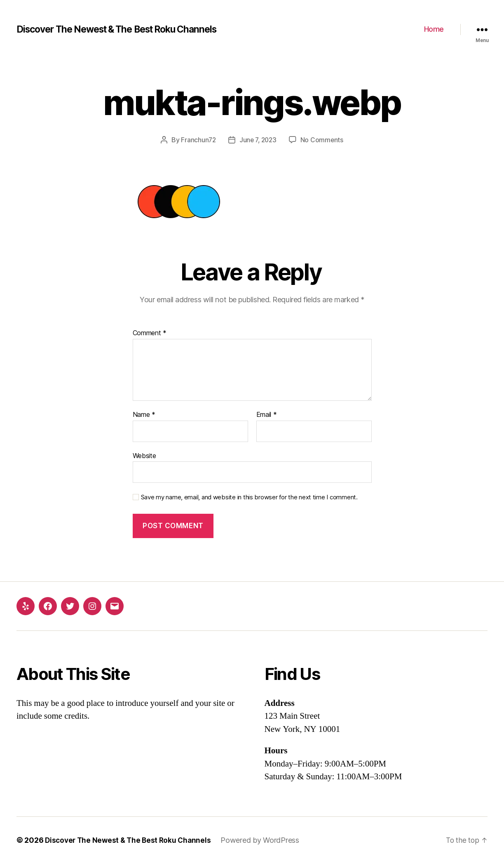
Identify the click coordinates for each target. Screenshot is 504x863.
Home (434, 29)
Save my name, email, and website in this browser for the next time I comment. (249, 497)
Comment (150, 333)
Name (144, 415)
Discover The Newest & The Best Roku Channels (125, 29)
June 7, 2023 (258, 140)
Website (144, 455)
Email (267, 415)
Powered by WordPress (265, 840)
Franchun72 (197, 140)
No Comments (323, 140)
